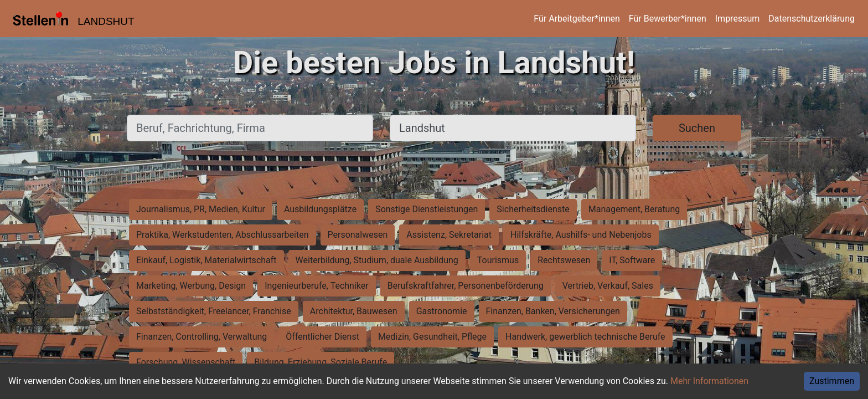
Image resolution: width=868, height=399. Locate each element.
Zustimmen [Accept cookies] (832, 381)
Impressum (738, 19)
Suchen (697, 128)
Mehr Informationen (709, 381)
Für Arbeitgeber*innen (577, 19)
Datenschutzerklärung (812, 19)
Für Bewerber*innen (668, 19)
